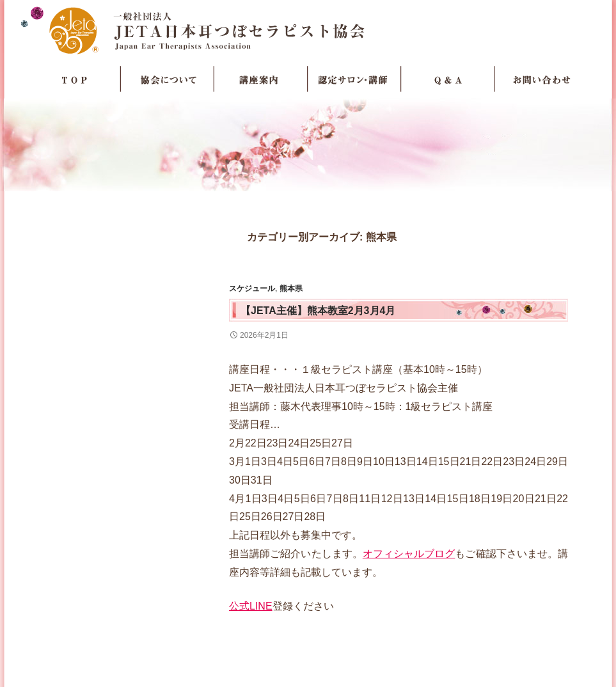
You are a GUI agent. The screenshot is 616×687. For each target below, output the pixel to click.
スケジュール (252, 288)
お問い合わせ (541, 79)
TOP (74, 79)
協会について (168, 79)
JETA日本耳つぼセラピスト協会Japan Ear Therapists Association (308, 30)
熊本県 (291, 288)
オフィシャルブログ (409, 554)
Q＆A (448, 79)
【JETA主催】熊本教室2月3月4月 (318, 311)
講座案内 (261, 79)
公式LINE (251, 606)
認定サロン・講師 (354, 79)
